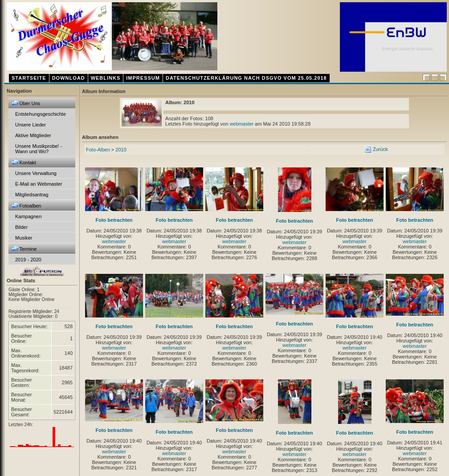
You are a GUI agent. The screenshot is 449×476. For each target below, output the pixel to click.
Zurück (380, 149)
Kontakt (24, 162)
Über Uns (26, 103)
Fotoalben (26, 205)
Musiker (24, 238)
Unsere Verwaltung (36, 173)
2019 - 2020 (28, 260)
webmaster (241, 124)
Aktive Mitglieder (33, 135)
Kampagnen (28, 216)
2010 (121, 150)
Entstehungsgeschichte (41, 114)
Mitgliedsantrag (32, 195)
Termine (24, 249)
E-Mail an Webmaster (39, 184)
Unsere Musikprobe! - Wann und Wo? (39, 149)
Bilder (21, 227)
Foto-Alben (98, 150)
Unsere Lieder (31, 125)
